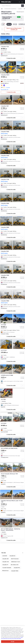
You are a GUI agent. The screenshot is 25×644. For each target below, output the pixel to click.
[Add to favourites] (23, 58)
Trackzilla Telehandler (7, 568)
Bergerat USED (4, 359)
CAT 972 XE (4, 350)
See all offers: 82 (5, 90)
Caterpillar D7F (5, 565)
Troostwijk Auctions (5, 457)
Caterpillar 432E (5, 559)
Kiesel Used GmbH (4, 432)
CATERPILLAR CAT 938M (7, 375)
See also (4, 553)
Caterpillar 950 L (17, 568)
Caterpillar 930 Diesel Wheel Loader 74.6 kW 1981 (12, 501)
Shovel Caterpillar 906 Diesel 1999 (9, 474)
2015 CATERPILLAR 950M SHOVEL (9, 448)
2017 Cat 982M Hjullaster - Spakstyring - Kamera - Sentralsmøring (11, 530)
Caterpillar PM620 (15, 571)
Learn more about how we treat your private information (12, 638)
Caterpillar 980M (5, 203)
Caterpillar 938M (5, 275)
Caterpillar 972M (5, 180)
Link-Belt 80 (5, 556)
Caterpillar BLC (12, 556)
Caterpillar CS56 (6, 562)
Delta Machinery (4, 139)
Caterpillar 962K (5, 251)
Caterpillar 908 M (5, 75)
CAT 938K (3, 399)
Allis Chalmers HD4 (14, 565)
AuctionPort (3, 484)
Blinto (2, 383)
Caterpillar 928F (5, 106)
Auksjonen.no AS (4, 538)
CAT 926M (3, 325)
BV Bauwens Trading (5, 334)
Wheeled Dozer (5, 571)
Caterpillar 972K (5, 47)
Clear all (9, 24)
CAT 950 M (4, 423)
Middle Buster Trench (16, 562)
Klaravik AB (3, 407)
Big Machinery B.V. (4, 56)
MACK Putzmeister (15, 559)
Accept (12, 642)
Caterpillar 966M (5, 132)
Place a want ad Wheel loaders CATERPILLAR (14, 29)
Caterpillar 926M (5, 156)
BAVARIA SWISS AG (5, 83)
